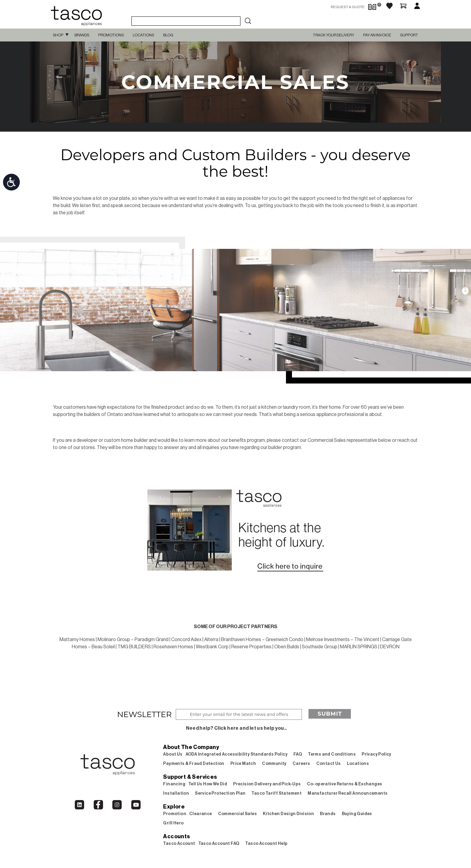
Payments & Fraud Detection (194, 764)
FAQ (298, 754)
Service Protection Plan (220, 793)
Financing (174, 784)
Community (274, 764)
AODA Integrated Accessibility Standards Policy (237, 754)
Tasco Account (179, 844)
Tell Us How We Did (208, 784)
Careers (301, 764)
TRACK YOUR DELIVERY (333, 35)
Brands (82, 35)
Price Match (243, 764)
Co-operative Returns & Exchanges (345, 784)
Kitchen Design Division (288, 814)
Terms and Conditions (332, 754)
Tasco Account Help (266, 844)
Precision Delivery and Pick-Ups (267, 784)
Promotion (175, 814)
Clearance (201, 814)
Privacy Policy (377, 754)
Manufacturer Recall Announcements (348, 793)
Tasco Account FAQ (219, 844)
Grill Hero (173, 823)
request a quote (348, 7)
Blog (168, 35)
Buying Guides (357, 814)
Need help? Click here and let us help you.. (236, 728)
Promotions (111, 35)
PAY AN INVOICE (377, 35)
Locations (143, 35)
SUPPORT (409, 35)
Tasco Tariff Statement (277, 793)
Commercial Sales (237, 814)
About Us (173, 754)
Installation (176, 793)
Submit (330, 714)
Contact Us (329, 764)
